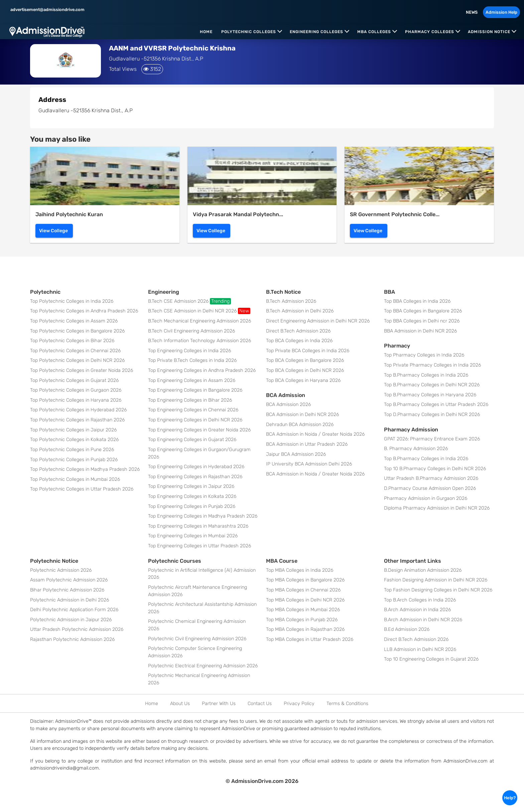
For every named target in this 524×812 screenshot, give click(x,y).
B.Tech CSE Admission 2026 (189, 301)
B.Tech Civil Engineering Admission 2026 (191, 331)
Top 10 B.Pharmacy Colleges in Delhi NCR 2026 (435, 469)
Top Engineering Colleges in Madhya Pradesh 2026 (203, 516)
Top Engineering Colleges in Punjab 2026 (192, 506)
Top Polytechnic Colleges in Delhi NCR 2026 (77, 360)
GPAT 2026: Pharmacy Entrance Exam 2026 (432, 439)
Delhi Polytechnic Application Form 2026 (74, 610)
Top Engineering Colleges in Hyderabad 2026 (196, 467)
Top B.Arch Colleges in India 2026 (420, 600)
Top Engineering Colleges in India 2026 (189, 351)
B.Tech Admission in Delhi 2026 (300, 311)
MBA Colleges (374, 32)
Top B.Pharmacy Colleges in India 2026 (426, 375)
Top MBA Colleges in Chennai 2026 (303, 590)
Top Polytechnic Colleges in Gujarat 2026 (74, 380)
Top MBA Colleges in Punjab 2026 (302, 620)
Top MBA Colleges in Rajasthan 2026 (305, 629)
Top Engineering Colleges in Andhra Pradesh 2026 (202, 370)
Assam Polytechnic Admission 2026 (69, 580)
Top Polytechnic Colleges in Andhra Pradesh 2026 (84, 311)
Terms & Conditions (347, 704)
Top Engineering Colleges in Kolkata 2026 (192, 496)
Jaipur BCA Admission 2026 (296, 454)
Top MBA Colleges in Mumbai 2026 (303, 610)
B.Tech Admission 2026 (291, 301)
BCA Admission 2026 (288, 404)
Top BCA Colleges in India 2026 (299, 341)
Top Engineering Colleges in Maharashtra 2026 (198, 526)
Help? (510, 798)
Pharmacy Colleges (430, 32)
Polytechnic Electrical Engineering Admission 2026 (203, 666)
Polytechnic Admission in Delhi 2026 (70, 600)
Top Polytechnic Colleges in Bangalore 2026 (77, 331)
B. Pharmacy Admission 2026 (416, 449)
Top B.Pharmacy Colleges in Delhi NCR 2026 (432, 385)
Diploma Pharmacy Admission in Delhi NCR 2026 (437, 508)
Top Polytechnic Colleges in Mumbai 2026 (75, 479)
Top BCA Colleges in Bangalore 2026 (305, 360)
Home (206, 32)
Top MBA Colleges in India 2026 (300, 570)
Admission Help (501, 12)
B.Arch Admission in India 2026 (417, 610)
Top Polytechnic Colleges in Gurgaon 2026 (76, 390)
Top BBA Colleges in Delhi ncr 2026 (422, 321)
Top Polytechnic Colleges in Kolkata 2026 (74, 440)
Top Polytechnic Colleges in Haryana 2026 (76, 400)
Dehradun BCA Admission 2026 (300, 425)
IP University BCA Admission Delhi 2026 (309, 464)
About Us (180, 704)
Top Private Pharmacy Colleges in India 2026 (432, 365)
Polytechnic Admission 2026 (61, 570)
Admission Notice (489, 32)
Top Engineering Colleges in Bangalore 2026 (195, 390)
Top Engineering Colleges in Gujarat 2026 (192, 440)
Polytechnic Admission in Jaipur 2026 (71, 620)
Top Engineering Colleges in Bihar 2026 (190, 400)
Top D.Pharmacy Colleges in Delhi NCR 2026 (432, 415)
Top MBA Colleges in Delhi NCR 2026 (305, 600)
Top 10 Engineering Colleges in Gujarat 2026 (431, 659)
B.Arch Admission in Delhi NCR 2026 (423, 620)
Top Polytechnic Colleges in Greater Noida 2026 (82, 370)
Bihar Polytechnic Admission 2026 (67, 590)
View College (53, 231)
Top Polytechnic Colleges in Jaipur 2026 (73, 430)
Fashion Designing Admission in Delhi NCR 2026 (436, 580)
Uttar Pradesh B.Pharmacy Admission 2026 (431, 478)
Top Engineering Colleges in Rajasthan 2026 (195, 477)
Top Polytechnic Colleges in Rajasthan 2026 (77, 420)
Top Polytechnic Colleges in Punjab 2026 (74, 460)
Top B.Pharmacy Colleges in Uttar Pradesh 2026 (436, 404)
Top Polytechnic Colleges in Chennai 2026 (75, 351)
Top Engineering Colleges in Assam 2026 (192, 380)
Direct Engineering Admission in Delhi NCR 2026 (318, 321)
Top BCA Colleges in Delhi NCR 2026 (305, 370)
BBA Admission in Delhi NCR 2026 (420, 331)
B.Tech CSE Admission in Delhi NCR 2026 (199, 311)
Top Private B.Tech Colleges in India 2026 (192, 360)
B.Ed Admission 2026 (407, 629)
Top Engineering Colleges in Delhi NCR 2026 (195, 420)
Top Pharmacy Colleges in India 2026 (424, 355)
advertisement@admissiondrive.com (47, 10)
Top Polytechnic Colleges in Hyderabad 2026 (78, 410)
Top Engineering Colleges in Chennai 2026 (193, 410)
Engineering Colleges (316, 32)
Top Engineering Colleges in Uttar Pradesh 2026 (200, 546)
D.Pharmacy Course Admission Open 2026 (430, 488)
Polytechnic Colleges (249, 32)
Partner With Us (219, 704)
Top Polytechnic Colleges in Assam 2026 (74, 321)
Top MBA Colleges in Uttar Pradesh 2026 (310, 639)
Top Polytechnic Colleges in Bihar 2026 (72, 341)
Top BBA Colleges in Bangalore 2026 (423, 311)
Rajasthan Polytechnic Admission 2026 (72, 639)
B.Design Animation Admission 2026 (423, 570)
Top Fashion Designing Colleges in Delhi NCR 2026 (438, 590)
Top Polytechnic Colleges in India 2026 (72, 301)
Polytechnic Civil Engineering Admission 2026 (197, 639)
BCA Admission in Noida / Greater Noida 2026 (315, 434)
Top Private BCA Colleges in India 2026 (308, 351)
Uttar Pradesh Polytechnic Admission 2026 (77, 629)
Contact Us (260, 704)
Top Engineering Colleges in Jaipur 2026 (191, 486)
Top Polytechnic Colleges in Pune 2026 (72, 450)
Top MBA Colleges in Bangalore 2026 (305, 580)
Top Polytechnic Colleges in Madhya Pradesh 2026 (85, 469)
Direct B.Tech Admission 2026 (298, 331)
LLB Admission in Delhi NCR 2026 (420, 649)
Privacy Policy (299, 704)
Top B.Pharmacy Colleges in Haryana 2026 (430, 395)
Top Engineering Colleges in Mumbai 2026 (193, 536)
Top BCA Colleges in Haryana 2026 (303, 380)
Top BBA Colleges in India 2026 (417, 301)
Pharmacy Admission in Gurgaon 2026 (426, 498)
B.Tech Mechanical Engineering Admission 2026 (200, 321)
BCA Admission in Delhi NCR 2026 (302, 415)
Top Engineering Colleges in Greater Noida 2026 (199, 430)
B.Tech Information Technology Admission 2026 (200, 341)
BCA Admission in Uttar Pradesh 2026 (307, 444)
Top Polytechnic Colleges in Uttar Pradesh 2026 (82, 489)
